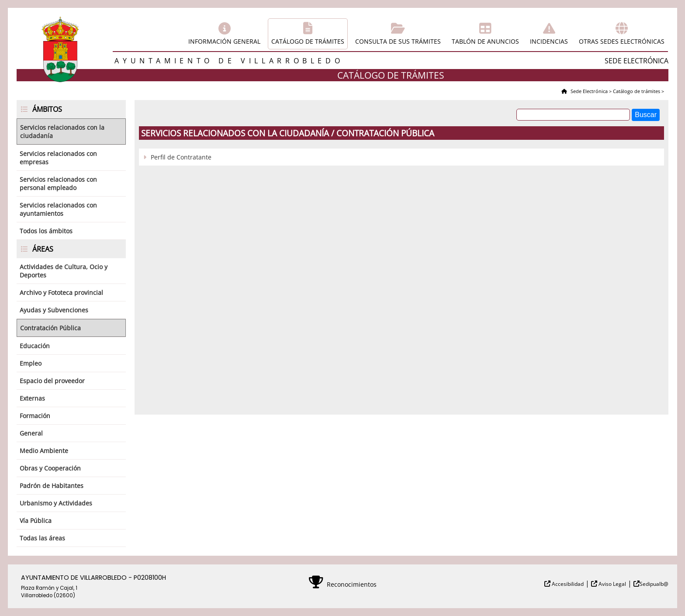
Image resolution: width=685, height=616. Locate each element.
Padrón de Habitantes (52, 486)
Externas (32, 398)
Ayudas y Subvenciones (54, 310)
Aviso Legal (612, 584)
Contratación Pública (50, 328)
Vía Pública (36, 521)
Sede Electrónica (588, 91)
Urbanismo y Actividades (56, 503)
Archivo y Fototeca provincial (61, 292)
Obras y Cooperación (50, 468)
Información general (224, 41)
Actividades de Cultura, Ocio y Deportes (64, 271)
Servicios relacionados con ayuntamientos (58, 209)
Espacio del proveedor (52, 381)
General (31, 433)
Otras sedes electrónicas (622, 41)
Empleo (31, 363)
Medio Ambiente (44, 451)
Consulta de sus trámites (398, 41)
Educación (35, 346)
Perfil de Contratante (181, 157)
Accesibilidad (567, 584)
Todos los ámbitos (46, 231)
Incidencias (549, 41)
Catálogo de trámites (308, 41)
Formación (35, 416)
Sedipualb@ (654, 584)
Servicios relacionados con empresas (58, 158)
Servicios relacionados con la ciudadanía (62, 132)
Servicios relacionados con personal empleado (58, 183)
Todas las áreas (42, 538)
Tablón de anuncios (485, 41)
